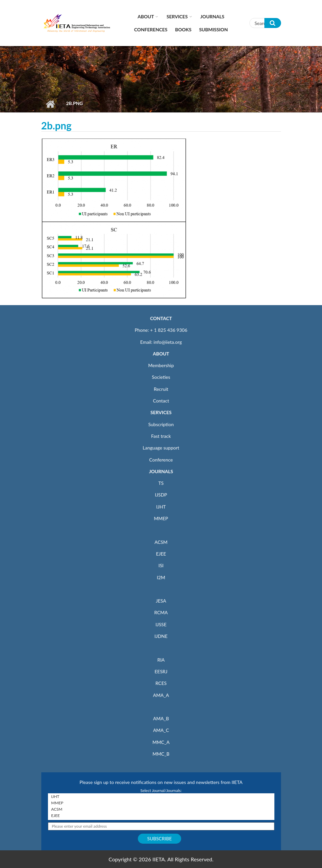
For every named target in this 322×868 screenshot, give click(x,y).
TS (161, 483)
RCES (161, 683)
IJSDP (161, 495)
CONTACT (161, 318)
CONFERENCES (151, 30)
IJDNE (161, 636)
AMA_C (161, 730)
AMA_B (161, 718)
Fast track (161, 436)
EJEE (161, 554)
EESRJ (161, 671)
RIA (161, 660)
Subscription (161, 424)
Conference (161, 460)
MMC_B (161, 754)
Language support (161, 448)
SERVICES (161, 412)
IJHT (161, 507)
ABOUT (161, 354)
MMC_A (161, 742)
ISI (161, 565)
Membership (161, 365)
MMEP (161, 518)
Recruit (161, 389)
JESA (161, 601)
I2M (161, 577)
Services (177, 17)
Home (50, 104)
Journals (212, 17)
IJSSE (161, 624)
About (146, 17)
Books (183, 30)
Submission (213, 30)
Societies (161, 377)
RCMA (161, 612)
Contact (161, 401)
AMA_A (161, 695)
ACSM (161, 542)
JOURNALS (161, 471)
